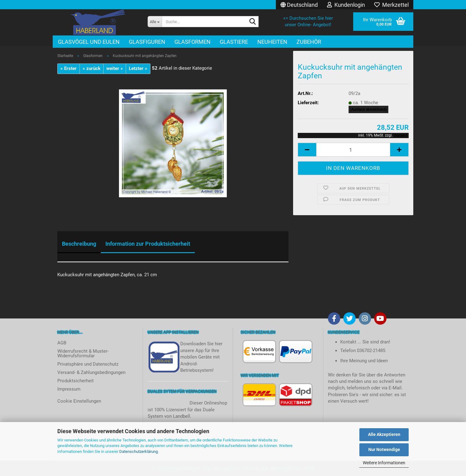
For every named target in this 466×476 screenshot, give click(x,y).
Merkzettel (391, 5)
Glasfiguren (147, 42)
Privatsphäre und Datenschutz (88, 364)
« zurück (92, 68)
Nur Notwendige (384, 449)
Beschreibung (79, 244)
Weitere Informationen (384, 463)
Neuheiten (272, 42)
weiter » (115, 68)
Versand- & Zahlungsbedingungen (91, 372)
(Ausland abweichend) (368, 109)
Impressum (69, 389)
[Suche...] (155, 22)
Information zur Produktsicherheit (148, 244)
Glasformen (192, 42)
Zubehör (309, 42)
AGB (62, 343)
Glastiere (234, 42)
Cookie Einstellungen (79, 401)
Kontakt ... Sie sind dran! (365, 342)
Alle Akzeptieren (384, 434)
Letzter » (138, 68)
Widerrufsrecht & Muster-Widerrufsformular (83, 353)
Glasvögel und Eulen (89, 42)
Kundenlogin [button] (346, 5)
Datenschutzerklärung (139, 451)
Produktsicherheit (76, 381)
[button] (299, 5)
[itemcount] (353, 150)
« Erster (69, 68)
